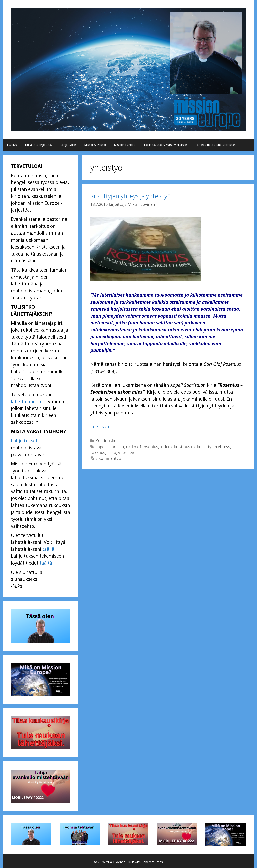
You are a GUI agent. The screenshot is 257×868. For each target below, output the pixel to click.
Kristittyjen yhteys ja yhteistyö (131, 196)
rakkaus (98, 452)
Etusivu (12, 145)
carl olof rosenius (142, 447)
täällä (48, 549)
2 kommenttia (108, 458)
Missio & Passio (95, 145)
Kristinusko (106, 441)
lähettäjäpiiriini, (28, 401)
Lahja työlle (68, 145)
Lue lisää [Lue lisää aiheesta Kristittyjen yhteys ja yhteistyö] (100, 426)
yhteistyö (127, 452)
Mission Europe (125, 145)
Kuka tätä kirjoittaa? (39, 145)
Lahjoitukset (24, 441)
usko (112, 452)
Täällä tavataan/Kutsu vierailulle (165, 145)
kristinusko (184, 447)
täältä (46, 563)
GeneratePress (152, 862)
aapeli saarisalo (110, 447)
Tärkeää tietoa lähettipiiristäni (216, 145)
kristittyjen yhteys (214, 447)
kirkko (166, 447)
